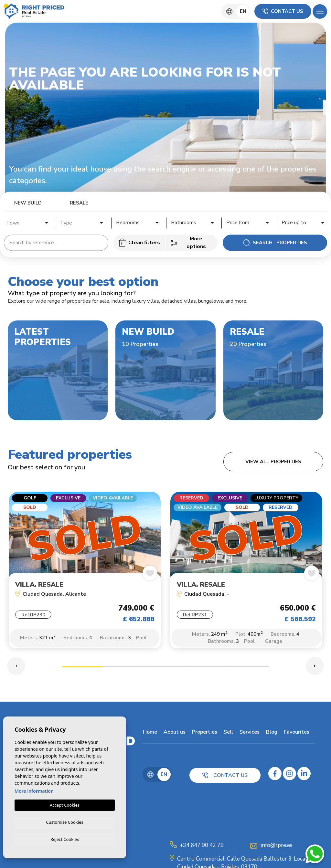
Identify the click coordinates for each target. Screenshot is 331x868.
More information (34, 790)
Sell (228, 733)
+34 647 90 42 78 (202, 846)
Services (249, 733)
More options (188, 243)
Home (150, 733)
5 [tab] (248, 669)
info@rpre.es (277, 846)
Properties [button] (204, 733)
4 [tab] (207, 669)
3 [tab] (165, 669)
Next (315, 667)
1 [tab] (83, 669)
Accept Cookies (65, 804)
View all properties (273, 462)
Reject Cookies (65, 839)
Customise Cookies (64, 821)
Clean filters (139, 243)
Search (275, 243)
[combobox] (28, 222)
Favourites (296, 733)
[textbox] (29, 223)
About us (174, 733)
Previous (16, 667)
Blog (271, 733)
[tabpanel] (85, 574)
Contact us (283, 11)
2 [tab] (124, 669)
